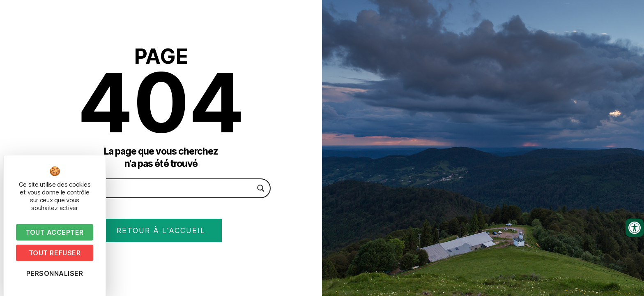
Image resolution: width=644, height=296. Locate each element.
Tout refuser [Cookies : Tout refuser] (55, 253)
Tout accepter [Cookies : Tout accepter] (55, 232)
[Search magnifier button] (261, 188)
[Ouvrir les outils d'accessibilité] (635, 228)
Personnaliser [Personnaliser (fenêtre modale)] (55, 273)
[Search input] (158, 188)
